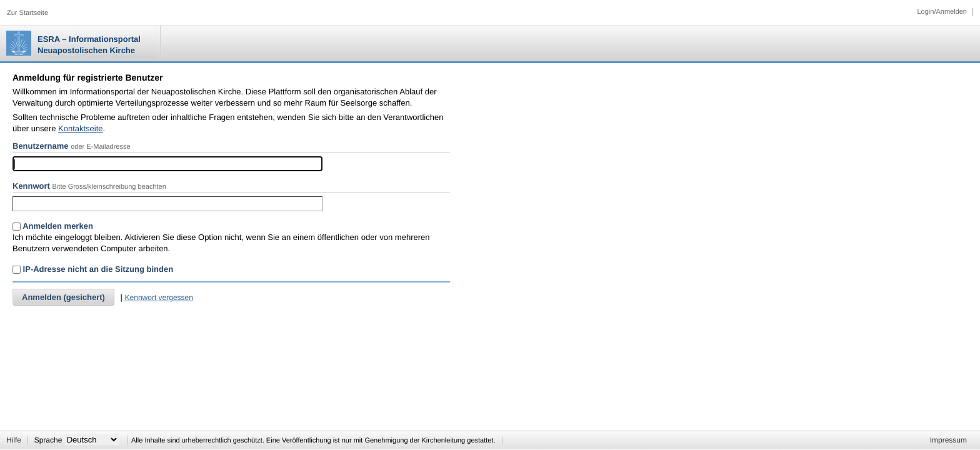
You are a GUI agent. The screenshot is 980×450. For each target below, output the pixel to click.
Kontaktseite (81, 128)
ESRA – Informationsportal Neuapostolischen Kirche (89, 45)
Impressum (948, 440)
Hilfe (14, 440)
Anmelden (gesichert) (63, 297)
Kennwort (31, 186)
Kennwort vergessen (159, 297)
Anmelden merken (53, 226)
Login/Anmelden (942, 12)
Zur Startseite (27, 13)
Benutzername (41, 146)
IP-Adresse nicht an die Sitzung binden (93, 269)
